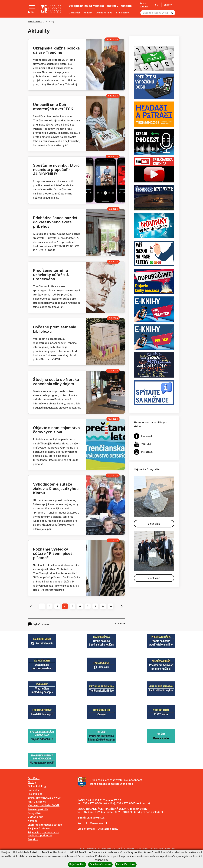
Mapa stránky (144, 5)
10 (111, 606)
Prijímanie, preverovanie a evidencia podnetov (43, 834)
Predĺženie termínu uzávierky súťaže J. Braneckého (51, 275)
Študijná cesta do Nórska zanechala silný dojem (56, 382)
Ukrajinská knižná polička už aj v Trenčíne (56, 50)
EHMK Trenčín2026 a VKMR (44, 798)
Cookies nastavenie (87, 848)
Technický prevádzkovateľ (163, 848)
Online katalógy (37, 786)
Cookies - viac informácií (110, 848)
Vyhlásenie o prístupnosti (136, 848)
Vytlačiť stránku (39, 624)
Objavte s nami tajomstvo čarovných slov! (56, 430)
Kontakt (88, 13)
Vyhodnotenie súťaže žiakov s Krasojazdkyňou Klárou (56, 488)
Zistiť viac (154, 524)
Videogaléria (35, 817)
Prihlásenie (122, 13)
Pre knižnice (35, 794)
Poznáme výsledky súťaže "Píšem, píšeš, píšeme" (53, 553)
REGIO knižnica (37, 802)
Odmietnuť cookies (100, 864)
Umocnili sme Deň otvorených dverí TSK (53, 107)
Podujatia (33, 790)
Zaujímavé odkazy (39, 828)
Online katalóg (104, 13)
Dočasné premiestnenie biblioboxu (55, 329)
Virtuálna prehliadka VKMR (44, 805)
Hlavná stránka (35, 21)
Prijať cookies (77, 864)
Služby (32, 782)
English (168, 5)
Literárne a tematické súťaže (45, 825)
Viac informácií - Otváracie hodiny (98, 829)
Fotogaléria (34, 813)
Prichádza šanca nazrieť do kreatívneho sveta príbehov (55, 222)
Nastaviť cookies (126, 864)
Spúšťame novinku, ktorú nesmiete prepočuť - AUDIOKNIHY (56, 170)
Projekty (33, 839)
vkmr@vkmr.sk (96, 818)
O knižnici (74, 13)
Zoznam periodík (38, 809)
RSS (156, 5)
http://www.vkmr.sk (96, 823)
